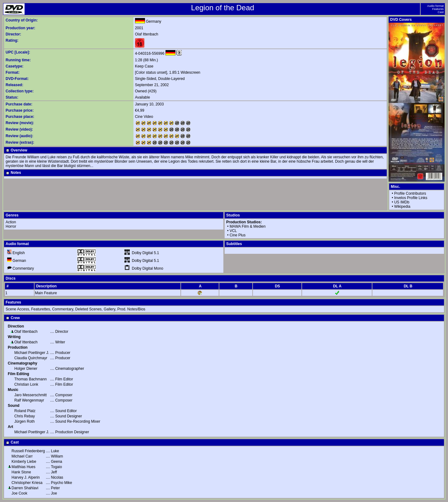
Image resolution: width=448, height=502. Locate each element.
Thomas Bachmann (30, 379)
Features (438, 9)
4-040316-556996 (150, 53)
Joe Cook (19, 493)
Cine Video (144, 117)
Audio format (435, 6)
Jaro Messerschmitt (30, 395)
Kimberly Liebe (24, 462)
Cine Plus (238, 235)
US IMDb (402, 202)
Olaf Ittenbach (147, 34)
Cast (441, 12)
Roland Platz (25, 411)
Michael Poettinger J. (32, 353)
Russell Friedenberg (28, 451)
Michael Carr (22, 456)
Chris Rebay (25, 416)
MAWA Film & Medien (248, 226)
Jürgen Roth (24, 421)
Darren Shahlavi (25, 488)
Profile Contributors (410, 193)
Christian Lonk (26, 384)
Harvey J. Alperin (26, 477)
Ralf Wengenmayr (29, 400)
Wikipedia (402, 207)
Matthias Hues (23, 467)
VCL (233, 231)
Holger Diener (26, 369)
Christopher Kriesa (27, 483)
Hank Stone (21, 472)
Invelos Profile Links (411, 198)
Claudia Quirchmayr (31, 358)
